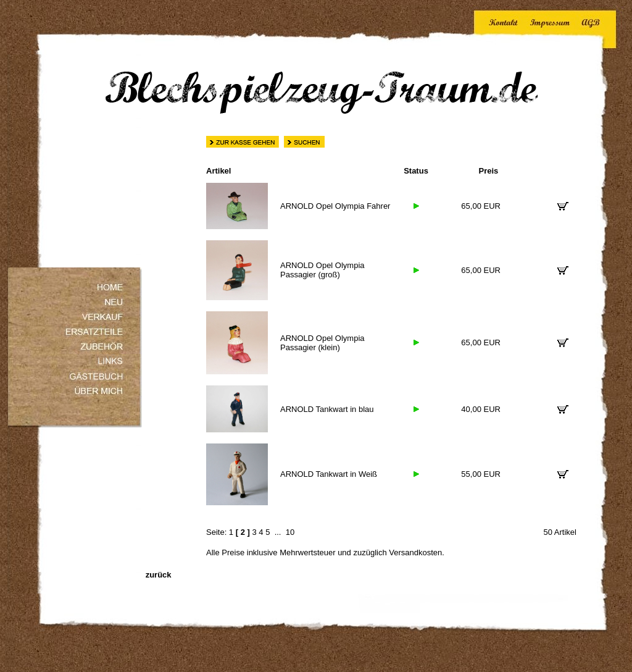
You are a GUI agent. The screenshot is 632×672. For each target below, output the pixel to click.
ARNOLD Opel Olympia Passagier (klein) (322, 343)
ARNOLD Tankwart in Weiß (329, 474)
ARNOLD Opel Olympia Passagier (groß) (322, 270)
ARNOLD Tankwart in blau (327, 409)
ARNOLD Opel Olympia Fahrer (335, 206)
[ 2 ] (243, 532)
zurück (159, 575)
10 (290, 532)
